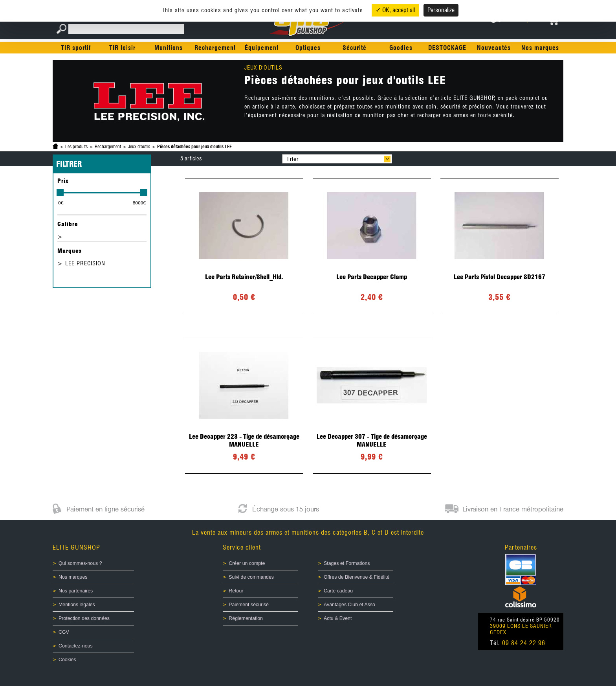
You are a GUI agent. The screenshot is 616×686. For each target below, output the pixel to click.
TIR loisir (122, 48)
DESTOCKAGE (447, 48)
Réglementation (246, 618)
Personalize (441, 10)
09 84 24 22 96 (524, 643)
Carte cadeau (338, 591)
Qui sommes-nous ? (80, 563)
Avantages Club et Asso (349, 605)
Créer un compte (247, 563)
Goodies (401, 48)
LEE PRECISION (85, 263)
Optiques (308, 48)
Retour (236, 591)
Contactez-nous (76, 646)
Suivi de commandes (251, 577)
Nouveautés (494, 48)
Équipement (262, 48)
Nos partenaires (76, 591)
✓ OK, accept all (395, 10)
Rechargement (215, 48)
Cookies (67, 660)
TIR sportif (76, 48)
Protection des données (84, 618)
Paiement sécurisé (249, 605)
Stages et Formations (347, 563)
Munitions (169, 48)
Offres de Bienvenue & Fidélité (357, 577)
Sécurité (355, 48)
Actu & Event (338, 618)
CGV (64, 632)
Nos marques (540, 48)
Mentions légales (77, 605)
